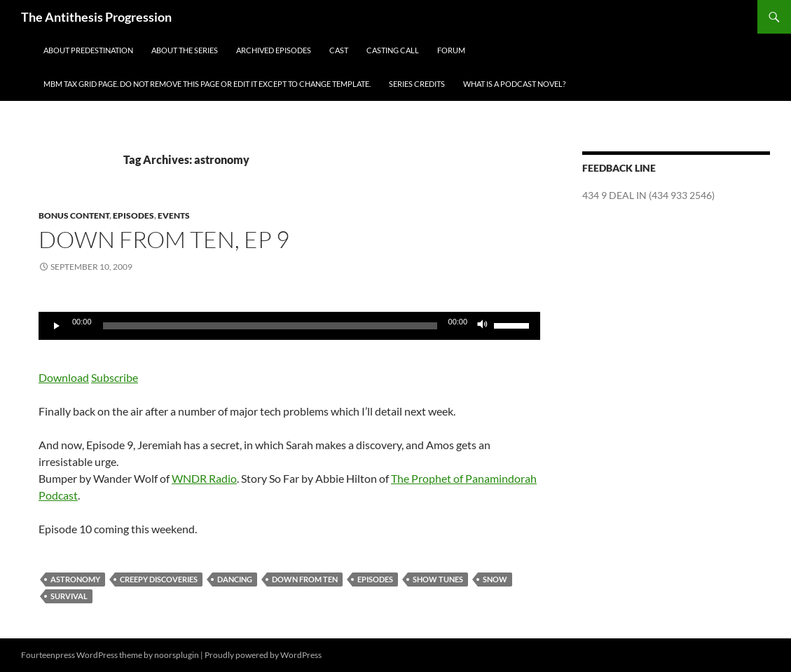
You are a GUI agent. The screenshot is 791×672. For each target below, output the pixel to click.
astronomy (75, 579)
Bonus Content (74, 215)
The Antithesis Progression (96, 17)
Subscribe (115, 377)
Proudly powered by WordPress (263, 655)
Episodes (133, 215)
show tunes (438, 579)
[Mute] (483, 326)
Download (64, 377)
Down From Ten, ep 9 (164, 239)
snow (495, 579)
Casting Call (393, 50)
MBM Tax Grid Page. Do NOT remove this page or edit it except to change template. (207, 84)
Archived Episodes (274, 50)
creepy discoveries (159, 579)
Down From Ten (305, 579)
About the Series (185, 50)
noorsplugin (177, 655)
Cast (339, 50)
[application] (289, 326)
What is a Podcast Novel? (514, 84)
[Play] (57, 326)
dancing (235, 579)
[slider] (270, 326)
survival (69, 596)
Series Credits (417, 84)
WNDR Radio (204, 478)
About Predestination (88, 50)
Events (174, 215)
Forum (451, 50)
